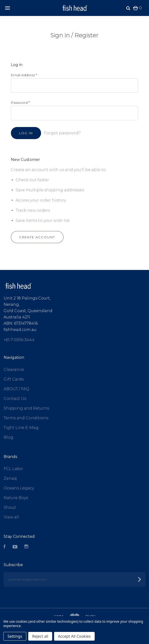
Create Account (37, 237)
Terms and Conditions (26, 418)
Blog (8, 437)
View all (11, 517)
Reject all (40, 636)
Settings (15, 636)
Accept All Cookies (74, 636)
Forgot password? (62, 133)
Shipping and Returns (26, 408)
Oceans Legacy (19, 488)
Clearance (14, 370)
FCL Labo (13, 469)
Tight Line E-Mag (21, 428)
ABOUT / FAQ (16, 389)
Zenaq (10, 478)
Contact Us (15, 399)
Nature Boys (16, 498)
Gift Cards (14, 379)
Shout (10, 507)
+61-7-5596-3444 (19, 340)
